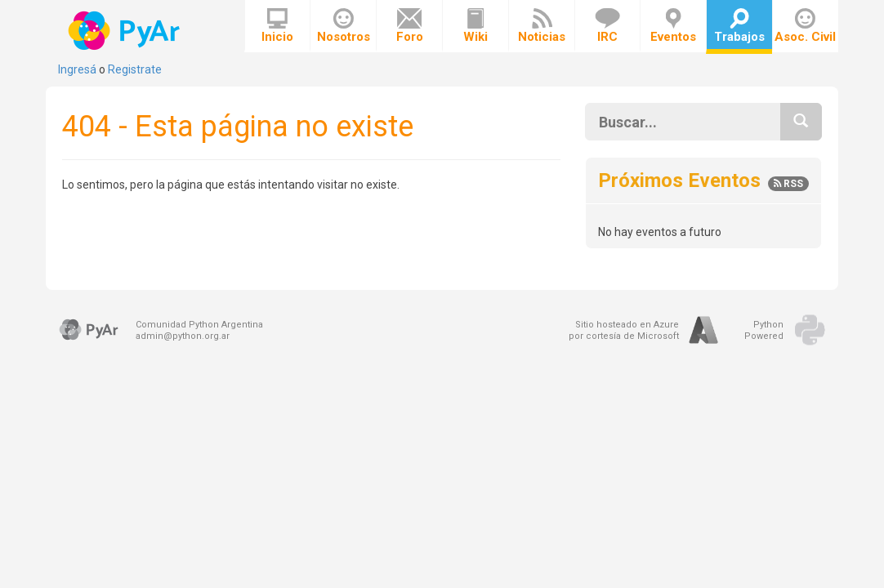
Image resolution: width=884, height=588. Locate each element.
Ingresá (77, 69)
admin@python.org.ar (183, 336)
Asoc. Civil (805, 26)
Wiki (475, 26)
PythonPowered (764, 330)
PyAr (125, 31)
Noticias (542, 26)
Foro (410, 26)
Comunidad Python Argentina (199, 325)
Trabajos (739, 26)
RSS (788, 184)
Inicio (277, 26)
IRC (607, 26)
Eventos (673, 26)
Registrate (135, 69)
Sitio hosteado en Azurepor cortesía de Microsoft (624, 330)
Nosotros (344, 26)
